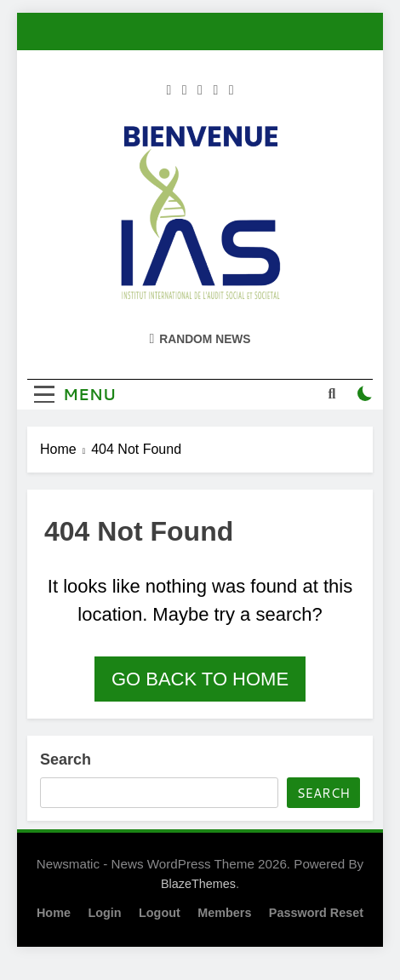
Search (66, 759)
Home (54, 913)
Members (224, 913)
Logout (160, 913)
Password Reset (316, 913)
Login (104, 913)
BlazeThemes (198, 884)
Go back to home (200, 679)
